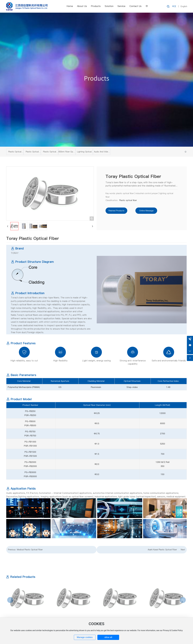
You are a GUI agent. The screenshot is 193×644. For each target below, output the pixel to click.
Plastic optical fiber (128, 200)
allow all (108, 637)
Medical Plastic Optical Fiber (30, 550)
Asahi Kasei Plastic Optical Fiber (162, 550)
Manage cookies (85, 637)
